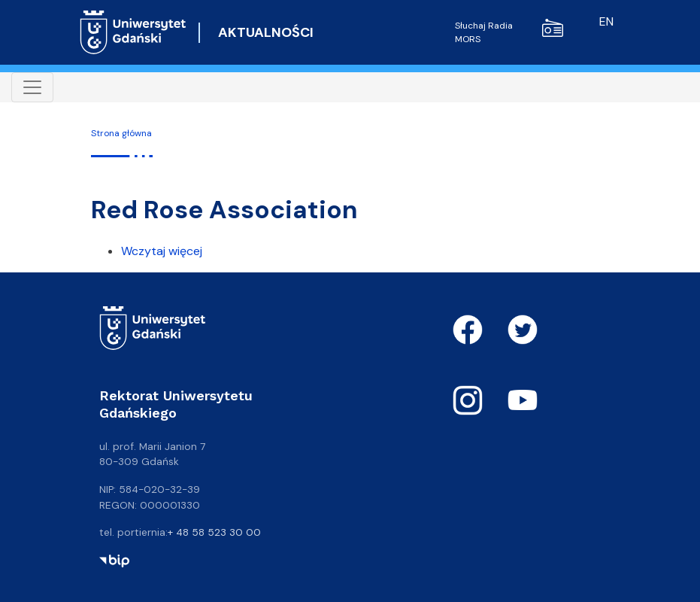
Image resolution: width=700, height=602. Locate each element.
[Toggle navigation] (32, 87)
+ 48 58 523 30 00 (214, 532)
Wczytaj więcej (162, 251)
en (606, 21)
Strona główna (121, 133)
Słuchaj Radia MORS (509, 32)
